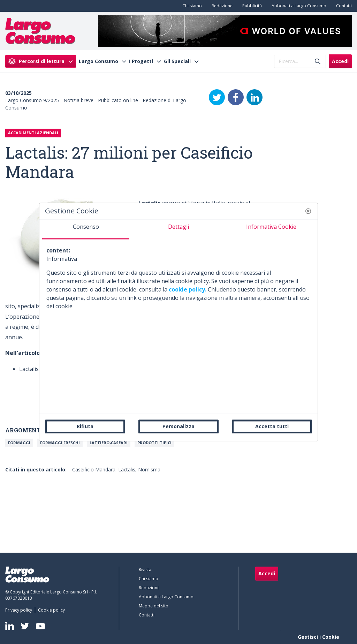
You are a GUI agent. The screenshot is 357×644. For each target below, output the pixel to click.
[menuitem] (191, 6)
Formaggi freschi (60, 443)
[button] (308, 211)
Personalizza (178, 426)
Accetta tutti (272, 426)
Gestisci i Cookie (318, 637)
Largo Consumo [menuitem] (98, 61)
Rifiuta (85, 426)
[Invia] (318, 61)
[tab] (86, 229)
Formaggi (19, 443)
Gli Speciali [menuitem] (177, 61)
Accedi (340, 61)
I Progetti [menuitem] (141, 61)
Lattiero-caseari (109, 443)
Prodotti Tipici (154, 443)
